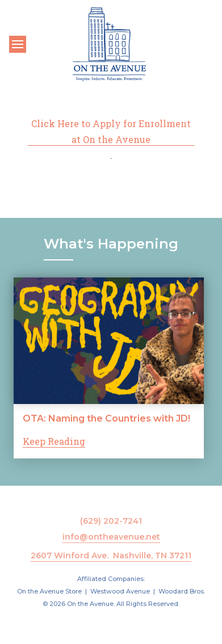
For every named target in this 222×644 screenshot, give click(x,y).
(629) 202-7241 (111, 521)
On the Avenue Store (49, 591)
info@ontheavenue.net (111, 537)
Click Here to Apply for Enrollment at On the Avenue (111, 131)
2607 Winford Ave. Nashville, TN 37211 (111, 555)
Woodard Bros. (182, 591)
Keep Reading (54, 441)
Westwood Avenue (120, 591)
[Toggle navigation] (18, 44)
